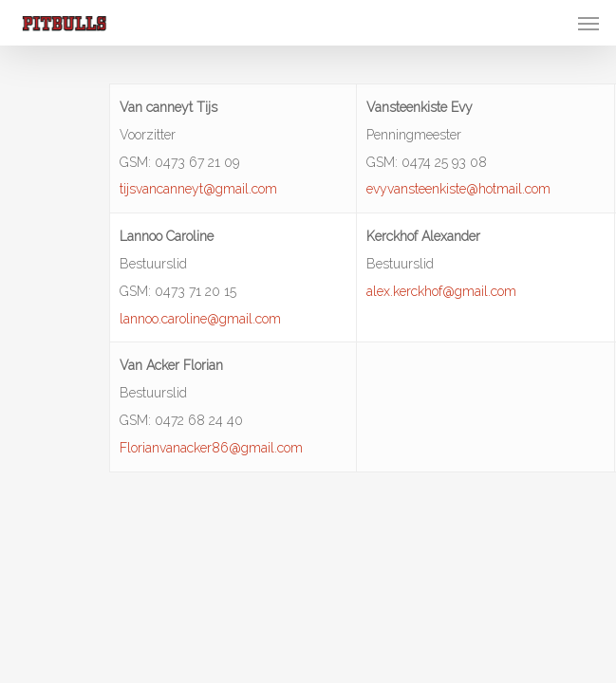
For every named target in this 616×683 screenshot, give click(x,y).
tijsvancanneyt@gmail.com (198, 189)
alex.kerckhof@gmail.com (441, 291)
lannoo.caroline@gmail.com (200, 319)
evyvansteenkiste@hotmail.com (458, 189)
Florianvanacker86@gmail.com (211, 448)
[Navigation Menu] (588, 23)
